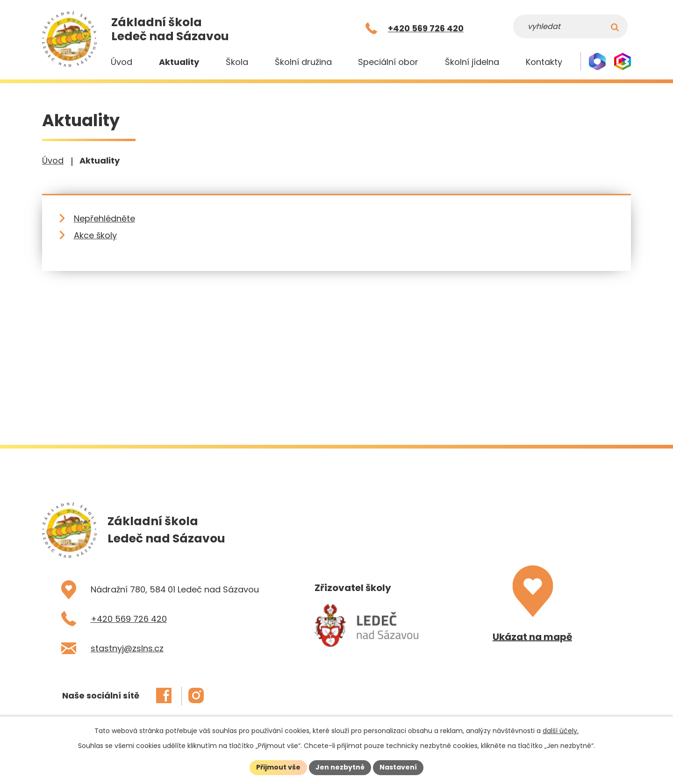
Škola (237, 62)
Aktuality (179, 62)
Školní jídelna (472, 62)
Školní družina (303, 62)
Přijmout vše (278, 767)
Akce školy (95, 235)
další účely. (561, 731)
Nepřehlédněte (104, 218)
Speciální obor (388, 62)
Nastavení (398, 767)
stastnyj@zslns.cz (127, 648)
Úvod (122, 62)
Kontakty (544, 62)
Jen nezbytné (340, 767)
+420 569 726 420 (129, 619)
